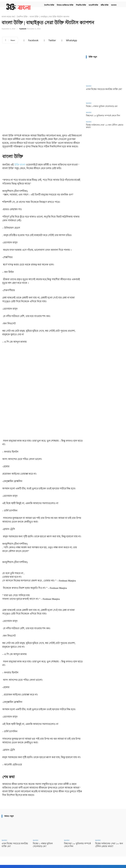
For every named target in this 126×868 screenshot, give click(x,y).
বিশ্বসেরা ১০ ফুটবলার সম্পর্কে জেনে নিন (100, 115)
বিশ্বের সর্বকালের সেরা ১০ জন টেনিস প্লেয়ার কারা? (104, 124)
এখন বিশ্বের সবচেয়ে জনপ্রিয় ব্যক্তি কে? (103, 89)
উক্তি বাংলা (20, 165)
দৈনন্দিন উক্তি (22, 17)
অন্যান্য (89, 86)
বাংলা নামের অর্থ (8, 17)
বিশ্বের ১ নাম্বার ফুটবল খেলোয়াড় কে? (99, 106)
